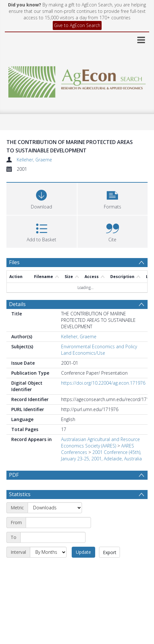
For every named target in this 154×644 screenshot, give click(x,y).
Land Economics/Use (83, 353)
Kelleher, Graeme (34, 160)
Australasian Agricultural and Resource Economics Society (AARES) (100, 442)
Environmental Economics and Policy (99, 346)
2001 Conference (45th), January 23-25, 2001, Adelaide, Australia (101, 455)
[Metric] (55, 523)
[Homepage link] (77, 80)
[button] (113, 198)
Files (14, 262)
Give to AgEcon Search (77, 25)
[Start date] (58, 538)
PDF (14, 475)
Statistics (20, 510)
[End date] (53, 553)
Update (83, 567)
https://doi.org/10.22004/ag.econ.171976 (103, 383)
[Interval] (48, 568)
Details (17, 304)
